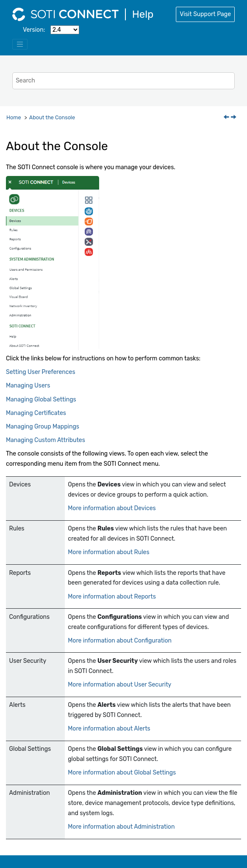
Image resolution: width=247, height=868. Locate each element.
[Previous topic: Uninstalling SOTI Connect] (227, 118)
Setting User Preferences (41, 372)
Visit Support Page (205, 14)
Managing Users (28, 386)
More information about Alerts (109, 729)
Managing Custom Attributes (46, 440)
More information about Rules (108, 552)
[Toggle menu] (20, 44)
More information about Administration (121, 827)
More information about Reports (112, 597)
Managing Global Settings (41, 400)
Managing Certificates (36, 413)
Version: (34, 30)
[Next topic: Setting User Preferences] (234, 118)
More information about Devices (112, 508)
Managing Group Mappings (43, 427)
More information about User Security (119, 685)
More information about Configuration (120, 641)
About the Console (52, 117)
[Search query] (123, 81)
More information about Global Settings (122, 773)
